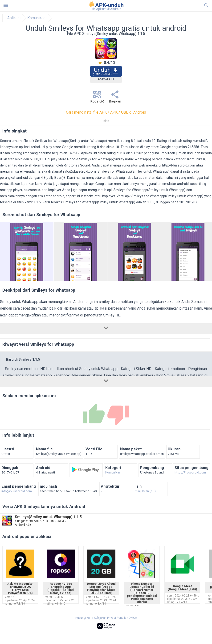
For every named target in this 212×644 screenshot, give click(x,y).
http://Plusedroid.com (179, 165)
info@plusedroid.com (79, 172)
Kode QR (97, 98)
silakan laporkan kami (26, 184)
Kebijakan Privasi (105, 618)
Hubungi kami (84, 618)
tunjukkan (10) (146, 491)
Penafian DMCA (127, 618)
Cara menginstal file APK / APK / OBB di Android (106, 112)
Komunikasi (37, 18)
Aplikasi (14, 18)
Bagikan (115, 98)
